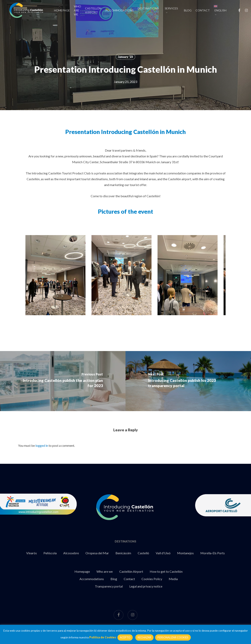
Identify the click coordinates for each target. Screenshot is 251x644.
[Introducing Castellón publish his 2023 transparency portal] (188, 381)
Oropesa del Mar (97, 553)
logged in (42, 445)
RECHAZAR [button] (144, 637)
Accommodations (92, 579)
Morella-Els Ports (213, 553)
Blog (114, 579)
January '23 (125, 57)
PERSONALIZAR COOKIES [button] (173, 637)
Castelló (143, 553)
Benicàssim (123, 553)
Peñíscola (50, 553)
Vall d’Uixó (163, 553)
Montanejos (185, 553)
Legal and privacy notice (146, 586)
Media (173, 579)
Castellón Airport (131, 571)
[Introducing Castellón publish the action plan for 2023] (63, 381)
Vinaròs (32, 553)
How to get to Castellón (166, 571)
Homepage (82, 571)
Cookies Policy (152, 579)
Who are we (105, 571)
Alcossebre (71, 553)
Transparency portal (109, 586)
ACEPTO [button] (125, 637)
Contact (129, 579)
